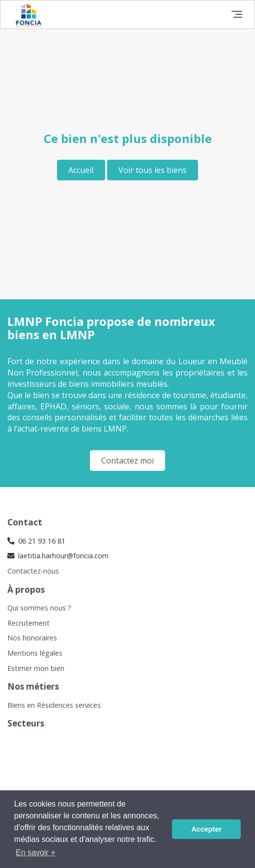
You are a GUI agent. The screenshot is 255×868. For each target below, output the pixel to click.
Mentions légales (35, 653)
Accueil (81, 170)
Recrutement (28, 623)
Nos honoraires (32, 638)
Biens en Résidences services (54, 705)
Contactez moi (127, 461)
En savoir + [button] (35, 853)
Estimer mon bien (36, 668)
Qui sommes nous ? (39, 608)
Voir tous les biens (153, 170)
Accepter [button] (206, 829)
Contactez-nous (33, 571)
